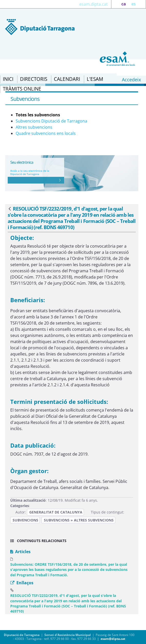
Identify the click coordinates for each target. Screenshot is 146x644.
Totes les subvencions (38, 115)
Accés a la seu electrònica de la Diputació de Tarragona (30, 172)
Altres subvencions (34, 127)
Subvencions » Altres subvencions (79, 520)
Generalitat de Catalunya (56, 512)
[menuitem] (8, 79)
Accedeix (131, 80)
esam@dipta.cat (113, 639)
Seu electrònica (22, 162)
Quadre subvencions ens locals (46, 133)
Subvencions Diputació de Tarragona (51, 121)
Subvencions (25, 520)
